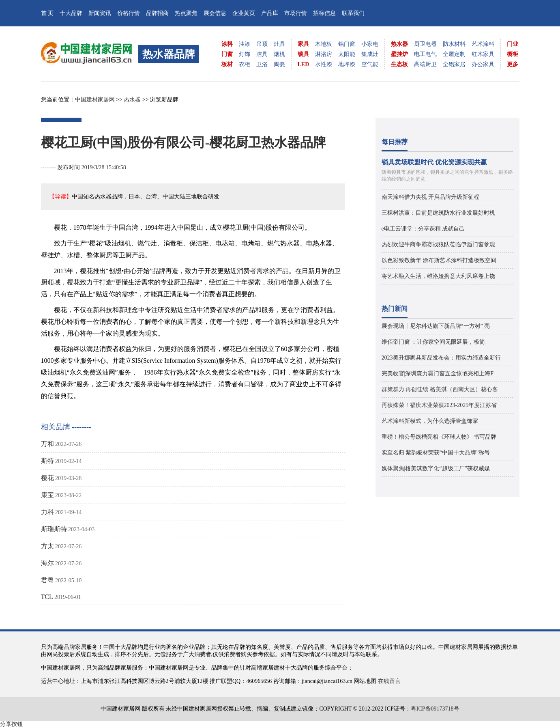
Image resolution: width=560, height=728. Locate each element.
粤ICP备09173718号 (435, 709)
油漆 (245, 44)
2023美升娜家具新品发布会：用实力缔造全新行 (441, 358)
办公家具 (483, 64)
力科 (47, 512)
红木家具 (483, 54)
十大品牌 (71, 13)
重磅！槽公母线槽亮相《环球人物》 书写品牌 (439, 437)
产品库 (270, 13)
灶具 (279, 44)
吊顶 (262, 44)
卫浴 (262, 64)
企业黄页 (244, 13)
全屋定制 (454, 54)
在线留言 (389, 681)
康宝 (47, 495)
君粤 (47, 580)
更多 (513, 64)
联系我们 (353, 13)
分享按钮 (11, 724)
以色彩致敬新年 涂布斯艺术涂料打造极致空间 (439, 260)
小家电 (370, 44)
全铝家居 (454, 64)
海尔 (47, 563)
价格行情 (129, 13)
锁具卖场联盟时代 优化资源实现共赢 (434, 162)
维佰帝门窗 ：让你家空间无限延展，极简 (433, 342)
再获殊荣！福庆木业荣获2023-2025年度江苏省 (439, 405)
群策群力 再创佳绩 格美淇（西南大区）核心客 (440, 389)
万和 (47, 444)
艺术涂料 (483, 44)
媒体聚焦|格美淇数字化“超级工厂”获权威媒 (436, 468)
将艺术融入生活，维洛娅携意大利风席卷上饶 (438, 276)
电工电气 (425, 54)
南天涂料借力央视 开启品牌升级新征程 (431, 197)
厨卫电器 (425, 44)
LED (304, 64)
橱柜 (513, 54)
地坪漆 (347, 64)
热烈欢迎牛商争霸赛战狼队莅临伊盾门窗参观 (438, 244)
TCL (47, 597)
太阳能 (347, 54)
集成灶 (370, 54)
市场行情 (296, 13)
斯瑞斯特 (54, 529)
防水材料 (454, 44)
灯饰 (245, 54)
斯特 (47, 461)
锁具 (303, 54)
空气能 (370, 64)
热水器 (399, 44)
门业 (513, 44)
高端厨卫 (425, 64)
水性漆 (324, 64)
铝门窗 (347, 44)
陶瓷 (279, 64)
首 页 (47, 13)
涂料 (227, 44)
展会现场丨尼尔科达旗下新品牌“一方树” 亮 (436, 326)
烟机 (279, 54)
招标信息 (324, 13)
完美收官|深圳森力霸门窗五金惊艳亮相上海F (438, 374)
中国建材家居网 (95, 100)
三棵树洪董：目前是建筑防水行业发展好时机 (438, 213)
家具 (303, 44)
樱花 (47, 478)
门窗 (227, 54)
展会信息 (215, 13)
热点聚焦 (186, 13)
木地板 (324, 44)
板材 (227, 64)
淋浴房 (324, 54)
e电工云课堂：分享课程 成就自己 (423, 229)
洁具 (262, 54)
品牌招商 (157, 13)
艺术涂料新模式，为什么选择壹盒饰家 (430, 421)
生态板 (399, 64)
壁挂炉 (399, 54)
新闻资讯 (100, 13)
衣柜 (245, 64)
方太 (47, 546)
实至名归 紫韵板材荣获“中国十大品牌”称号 (436, 453)
